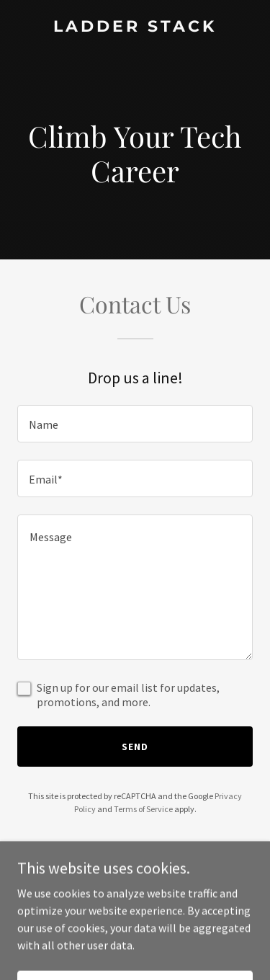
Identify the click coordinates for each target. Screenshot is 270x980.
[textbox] (135, 424)
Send (135, 747)
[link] (135, 27)
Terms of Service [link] (143, 809)
